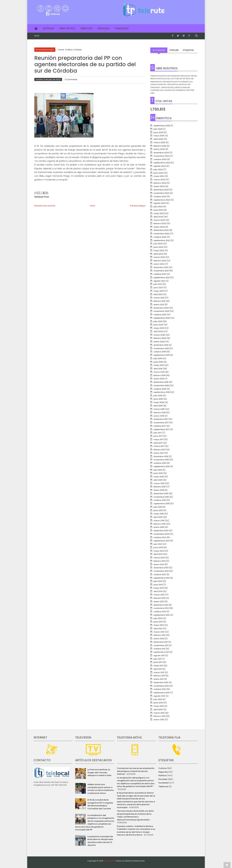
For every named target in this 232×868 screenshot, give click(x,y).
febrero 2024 (160, 183)
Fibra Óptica (67, 28)
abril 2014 (158, 554)
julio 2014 (158, 544)
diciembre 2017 (161, 419)
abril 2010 (158, 709)
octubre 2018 (160, 389)
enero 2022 (159, 264)
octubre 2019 (160, 352)
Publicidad (122, 28)
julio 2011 (158, 659)
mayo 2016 (159, 477)
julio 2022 (158, 244)
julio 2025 (158, 129)
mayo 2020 (159, 328)
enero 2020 (159, 342)
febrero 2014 (160, 561)
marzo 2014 (159, 558)
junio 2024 (159, 173)
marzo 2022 (159, 257)
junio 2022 (158, 247)
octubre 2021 (160, 274)
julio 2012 (158, 618)
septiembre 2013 (162, 578)
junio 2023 (158, 210)
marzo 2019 (159, 372)
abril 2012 (158, 628)
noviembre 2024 (162, 156)
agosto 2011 (159, 655)
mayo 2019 (159, 365)
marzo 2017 (159, 446)
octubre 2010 (160, 689)
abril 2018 (158, 406)
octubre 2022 (160, 237)
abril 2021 (158, 294)
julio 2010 (158, 699)
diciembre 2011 (161, 642)
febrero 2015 (160, 524)
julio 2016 (158, 470)
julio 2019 (158, 358)
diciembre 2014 (161, 531)
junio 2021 (158, 288)
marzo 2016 (159, 483)
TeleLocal (163, 786)
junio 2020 (158, 325)
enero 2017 (159, 453)
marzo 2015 (159, 520)
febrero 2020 (160, 338)
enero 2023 (159, 227)
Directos (86, 28)
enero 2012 (159, 639)
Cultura (163, 768)
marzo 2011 (159, 672)
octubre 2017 (160, 426)
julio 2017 (158, 433)
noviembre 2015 (161, 497)
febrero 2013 (160, 598)
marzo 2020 (159, 335)
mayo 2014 (159, 551)
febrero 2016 (160, 487)
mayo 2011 (158, 666)
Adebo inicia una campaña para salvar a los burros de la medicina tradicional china (101, 789)
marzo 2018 (159, 409)
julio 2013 (158, 581)
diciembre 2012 (161, 605)
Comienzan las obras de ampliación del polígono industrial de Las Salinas (136, 771)
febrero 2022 (160, 261)
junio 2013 (158, 585)
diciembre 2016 (161, 456)
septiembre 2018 (162, 392)
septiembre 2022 (162, 240)
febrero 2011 (159, 676)
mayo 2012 (159, 625)
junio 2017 (158, 436)
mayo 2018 (159, 402)
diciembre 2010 (161, 682)
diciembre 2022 (161, 230)
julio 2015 (158, 507)
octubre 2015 (160, 500)
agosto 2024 (160, 166)
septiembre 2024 (162, 163)
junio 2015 (158, 510)
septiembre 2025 (162, 126)
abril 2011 (158, 669)
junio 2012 (158, 622)
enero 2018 (159, 416)
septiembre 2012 (162, 615)
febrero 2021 (160, 301)
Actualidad (159, 50)
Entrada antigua (138, 206)
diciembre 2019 (161, 345)
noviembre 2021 (161, 271)
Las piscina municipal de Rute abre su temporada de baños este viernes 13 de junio (100, 841)
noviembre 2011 (161, 645)
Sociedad (163, 783)
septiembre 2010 (162, 693)
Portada (163, 779)
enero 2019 (159, 379)
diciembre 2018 (161, 382)
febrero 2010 (160, 716)
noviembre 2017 (161, 423)
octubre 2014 (160, 537)
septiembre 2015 (162, 504)
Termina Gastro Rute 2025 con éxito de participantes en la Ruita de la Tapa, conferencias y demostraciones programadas (135, 815)
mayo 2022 (159, 250)
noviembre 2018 (161, 385)
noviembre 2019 (161, 348)
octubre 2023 (160, 196)
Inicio (37, 36)
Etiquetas (188, 50)
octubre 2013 (160, 574)
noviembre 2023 (161, 193)
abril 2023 (158, 217)
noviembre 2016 (161, 460)
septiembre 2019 (162, 355)
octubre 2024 (160, 159)
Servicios (103, 28)
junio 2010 (158, 703)
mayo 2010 (159, 706)
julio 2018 (158, 396)
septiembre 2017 (161, 429)
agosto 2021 (159, 281)
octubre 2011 (159, 649)
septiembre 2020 (162, 318)
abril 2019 (158, 369)
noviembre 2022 (161, 234)
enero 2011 (159, 679)
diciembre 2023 (161, 190)
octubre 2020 (160, 315)
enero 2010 (159, 720)
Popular (174, 50)
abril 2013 (158, 591)
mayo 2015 (159, 514)
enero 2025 (159, 149)
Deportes (163, 772)
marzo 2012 (159, 632)
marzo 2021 (159, 298)
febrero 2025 (160, 146)
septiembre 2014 (162, 541)
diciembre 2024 (161, 153)
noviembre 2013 (161, 571)
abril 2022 (158, 254)
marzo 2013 (159, 595)
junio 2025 (158, 132)
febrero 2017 (159, 450)
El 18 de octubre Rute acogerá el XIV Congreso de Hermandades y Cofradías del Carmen (100, 804)
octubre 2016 (160, 463)
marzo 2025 (159, 142)
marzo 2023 (159, 220)
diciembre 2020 (161, 308)
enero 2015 (159, 527)
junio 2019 (158, 362)
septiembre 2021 (162, 277)
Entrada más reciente (45, 206)
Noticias (48, 28)
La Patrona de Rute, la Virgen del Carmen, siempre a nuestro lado (99, 772)
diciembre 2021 (161, 267)
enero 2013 (159, 601)
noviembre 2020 (161, 311)
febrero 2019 (160, 375)
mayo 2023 (159, 213)
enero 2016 (159, 490)
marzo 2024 (159, 180)
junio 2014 (158, 547)
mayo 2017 (159, 439)
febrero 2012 (160, 635)
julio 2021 (158, 284)
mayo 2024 (159, 176)
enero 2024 (159, 186)
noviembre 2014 (161, 534)
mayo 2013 (159, 588)
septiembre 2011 (161, 652)
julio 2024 (158, 169)
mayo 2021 (159, 291)
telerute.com (109, 861)
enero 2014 (159, 564)
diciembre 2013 (161, 568)
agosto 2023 (160, 203)
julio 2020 (158, 321)
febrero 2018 (160, 412)
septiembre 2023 (162, 200)
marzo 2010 (159, 713)
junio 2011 (158, 662)
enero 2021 (159, 304)
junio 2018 (158, 399)
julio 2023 (158, 207)
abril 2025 (158, 139)
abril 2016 (158, 480)
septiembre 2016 (162, 466)
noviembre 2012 (161, 608)
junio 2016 (158, 473)
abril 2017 (158, 443)
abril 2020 (158, 331)
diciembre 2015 (161, 493)
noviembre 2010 (161, 686)
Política (162, 776)
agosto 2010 (159, 696)
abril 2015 (158, 517)
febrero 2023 (160, 223)
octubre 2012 (160, 612)
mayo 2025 (159, 136)
